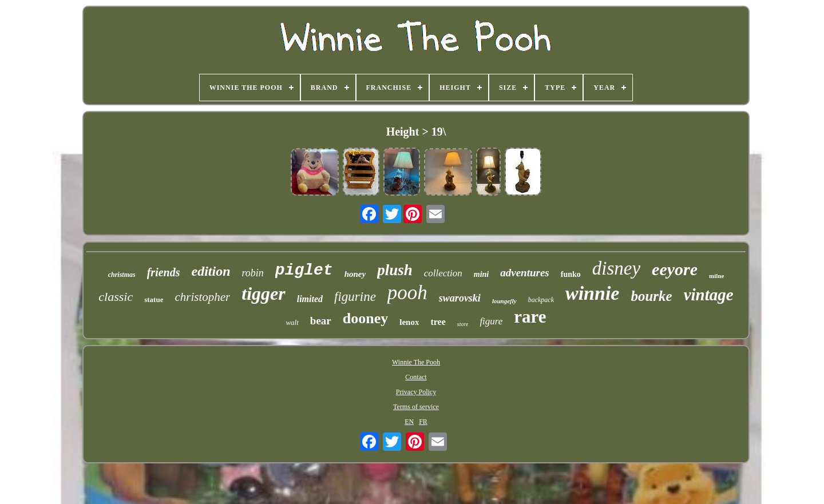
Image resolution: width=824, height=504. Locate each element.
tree (438, 322)
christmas (122, 275)
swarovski (460, 298)
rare (530, 317)
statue (154, 299)
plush (395, 270)
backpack (541, 300)
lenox (409, 322)
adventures (525, 273)
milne (716, 276)
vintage (709, 295)
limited (310, 299)
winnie (592, 293)
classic (116, 297)
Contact (416, 377)
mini (481, 274)
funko (571, 274)
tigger (263, 293)
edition (211, 271)
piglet (304, 270)
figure (491, 321)
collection (443, 273)
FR (423, 422)
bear (321, 321)
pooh (407, 293)
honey (355, 274)
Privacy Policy (416, 392)
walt (292, 322)
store (463, 324)
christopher (202, 297)
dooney (365, 318)
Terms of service (416, 407)
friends (164, 272)
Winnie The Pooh (416, 362)
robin (253, 273)
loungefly (504, 301)
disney (616, 268)
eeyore (675, 269)
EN (409, 422)
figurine (355, 297)
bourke (651, 296)
